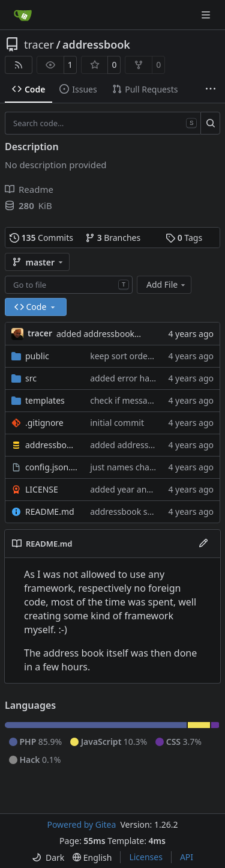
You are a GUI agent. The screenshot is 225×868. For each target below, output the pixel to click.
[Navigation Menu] (207, 15)
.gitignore (44, 423)
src (31, 378)
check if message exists (136, 400)
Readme (29, 189)
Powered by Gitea (81, 824)
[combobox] (69, 285)
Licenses (146, 857)
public (37, 356)
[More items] (211, 90)
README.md (50, 511)
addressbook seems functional (150, 511)
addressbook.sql (52, 445)
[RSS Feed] (19, 65)
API (187, 857)
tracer (39, 44)
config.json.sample (52, 467)
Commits (41, 238)
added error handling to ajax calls (156, 378)
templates (45, 400)
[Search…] (210, 123)
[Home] (23, 15)
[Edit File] (203, 544)
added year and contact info (145, 489)
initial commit (117, 423)
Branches (113, 238)
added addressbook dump (108, 334)
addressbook (96, 44)
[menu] (48, 857)
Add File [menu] (167, 284)
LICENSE (42, 489)
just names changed (130, 467)
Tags (184, 238)
